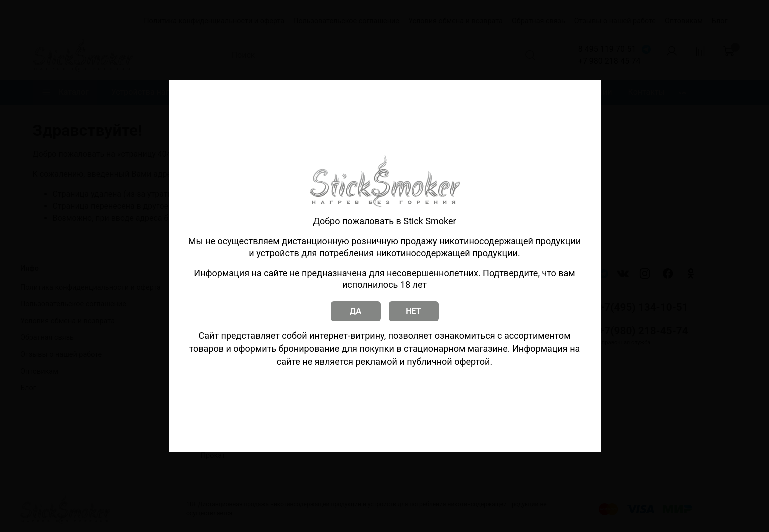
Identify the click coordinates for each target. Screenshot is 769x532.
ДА (355, 311)
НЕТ (413, 311)
